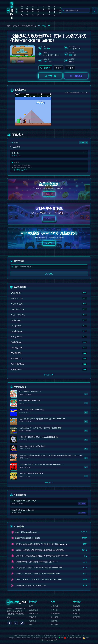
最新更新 (27, 10)
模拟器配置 (55, 613)
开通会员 (49, 194)
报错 (70, 68)
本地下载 (50, 76)
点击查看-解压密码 (20, 170)
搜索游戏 (49, 274)
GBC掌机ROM (75, 49)
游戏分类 (16, 26)
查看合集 (49, 218)
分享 (59, 68)
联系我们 (54, 621)
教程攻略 (54, 10)
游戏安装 (54, 617)
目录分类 (44, 10)
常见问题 (54, 610)
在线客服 (53, 635)
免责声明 (76, 617)
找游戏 (32, 624)
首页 (16, 10)
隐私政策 (76, 606)
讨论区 (60, 10)
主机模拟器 (34, 610)
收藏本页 (45, 68)
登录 (94, 10)
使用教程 (54, 606)
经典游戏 (33, 10)
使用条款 (76, 610)
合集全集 (38, 10)
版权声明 (76, 613)
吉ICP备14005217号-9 (73, 638)
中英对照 (49, 10)
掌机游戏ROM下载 (29, 26)
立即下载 (49, 243)
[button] (45, 68)
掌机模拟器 (34, 613)
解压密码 (22, 10)
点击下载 (16, 156)
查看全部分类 (49, 375)
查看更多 (49, 483)
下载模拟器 (76, 76)
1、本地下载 (15, 147)
